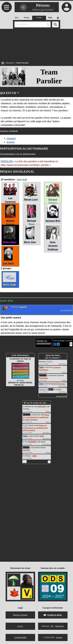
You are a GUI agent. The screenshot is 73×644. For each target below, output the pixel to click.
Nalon (51, 390)
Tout (60, 364)
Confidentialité (20, 637)
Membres (10, 63)
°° (32, 442)
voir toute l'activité (61, 396)
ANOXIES (26, 450)
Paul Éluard (43, 378)
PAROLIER (7, 161)
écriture (11, 142)
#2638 (42, 436)
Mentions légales (20, 615)
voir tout (22, 179)
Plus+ (64, 364)
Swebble (26, 448)
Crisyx (42, 367)
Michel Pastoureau (58, 384)
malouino (43, 390)
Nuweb (59, 637)
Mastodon (60, 626)
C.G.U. (20, 626)
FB (52, 626)
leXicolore (43, 375)
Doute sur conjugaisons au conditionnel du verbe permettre (36, 417)
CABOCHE (41, 407)
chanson (11, 138)
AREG (35, 456)
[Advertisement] (36, 44)
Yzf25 (49, 362)
